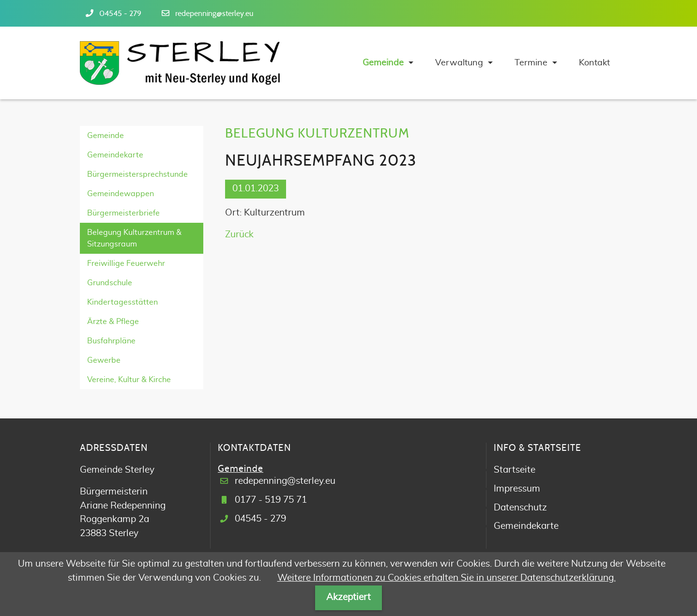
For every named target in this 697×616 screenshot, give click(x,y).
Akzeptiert (348, 597)
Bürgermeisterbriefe (123, 213)
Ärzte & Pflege (113, 322)
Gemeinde (106, 136)
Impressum (517, 489)
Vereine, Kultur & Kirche (129, 380)
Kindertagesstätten (122, 302)
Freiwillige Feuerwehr (126, 263)
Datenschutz (520, 508)
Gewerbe (104, 360)
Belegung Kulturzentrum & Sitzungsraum (134, 238)
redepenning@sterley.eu (214, 14)
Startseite (515, 470)
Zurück (239, 235)
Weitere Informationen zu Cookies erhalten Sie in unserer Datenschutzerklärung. (447, 578)
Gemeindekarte (115, 155)
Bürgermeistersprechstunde (137, 174)
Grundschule (110, 283)
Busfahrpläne (111, 341)
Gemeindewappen (121, 194)
